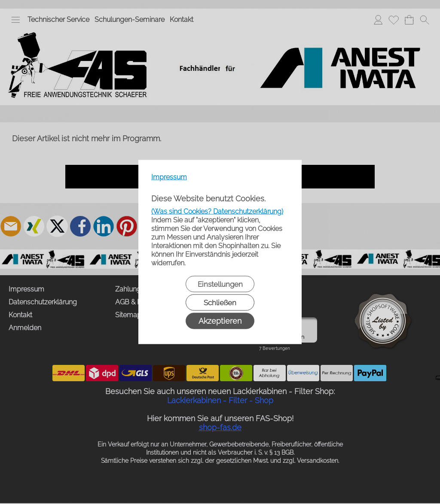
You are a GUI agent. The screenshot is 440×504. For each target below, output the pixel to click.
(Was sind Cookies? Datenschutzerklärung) (217, 211)
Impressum (169, 177)
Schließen (220, 303)
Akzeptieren (220, 321)
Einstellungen (220, 284)
